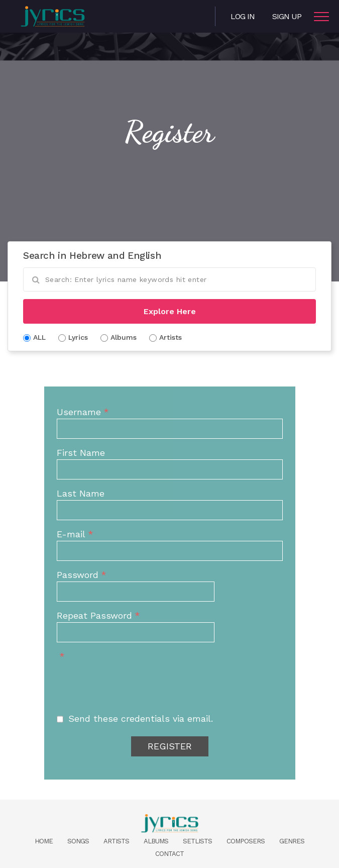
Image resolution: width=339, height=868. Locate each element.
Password (82, 575)
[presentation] (133, 683)
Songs (78, 841)
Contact (169, 854)
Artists (116, 841)
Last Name (81, 493)
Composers (246, 841)
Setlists (197, 841)
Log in (243, 16)
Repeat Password (98, 615)
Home (44, 841)
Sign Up (287, 16)
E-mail (75, 534)
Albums (156, 841)
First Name (81, 453)
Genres (292, 841)
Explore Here (170, 311)
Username (83, 412)
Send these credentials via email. (135, 719)
